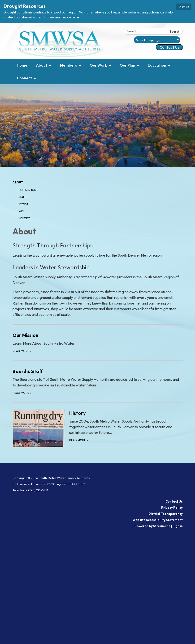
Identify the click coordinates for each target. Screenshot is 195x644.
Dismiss (184, 7)
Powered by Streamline (152, 526)
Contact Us (169, 47)
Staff (22, 197)
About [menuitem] (42, 65)
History (24, 218)
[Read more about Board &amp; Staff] (98, 381)
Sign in (178, 526)
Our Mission (27, 190)
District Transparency (166, 514)
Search (175, 31)
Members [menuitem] (69, 65)
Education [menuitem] (157, 65)
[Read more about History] (98, 428)
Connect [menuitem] (24, 78)
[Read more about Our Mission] (98, 342)
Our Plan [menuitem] (127, 65)
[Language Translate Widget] (157, 40)
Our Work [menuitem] (98, 65)
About (18, 182)
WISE (22, 211)
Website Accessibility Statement (158, 520)
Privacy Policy (172, 508)
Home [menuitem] (22, 65)
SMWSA (23, 204)
